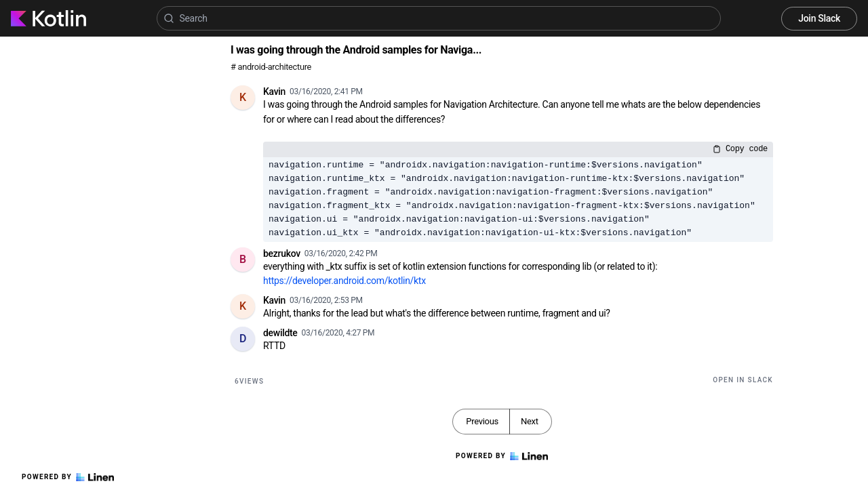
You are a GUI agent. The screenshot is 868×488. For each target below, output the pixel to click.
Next (530, 421)
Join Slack (819, 18)
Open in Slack (743, 380)
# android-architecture (271, 67)
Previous (482, 421)
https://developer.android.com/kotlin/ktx (344, 281)
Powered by (68, 477)
